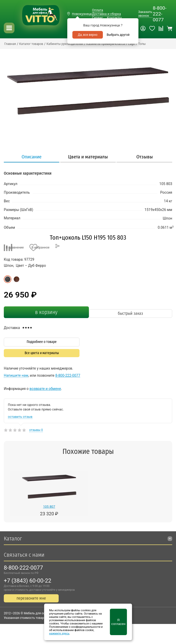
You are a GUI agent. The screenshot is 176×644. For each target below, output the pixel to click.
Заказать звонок (145, 14)
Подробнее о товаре (42, 342)
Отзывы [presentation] (145, 157)
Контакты (114, 18)
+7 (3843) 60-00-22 (28, 581)
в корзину (46, 312)
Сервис (98, 18)
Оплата (97, 10)
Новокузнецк (82, 14)
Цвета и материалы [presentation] (88, 157)
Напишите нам (16, 375)
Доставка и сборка (106, 14)
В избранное (40, 247)
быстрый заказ (130, 313)
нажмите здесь (59, 633)
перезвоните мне (31, 598)
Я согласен (118, 622)
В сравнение (15, 247)
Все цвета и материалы (42, 353)
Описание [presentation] (31, 157)
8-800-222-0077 (159, 14)
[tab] (31, 157)
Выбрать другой (118, 35)
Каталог (13, 539)
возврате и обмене (45, 389)
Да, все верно (87, 35)
